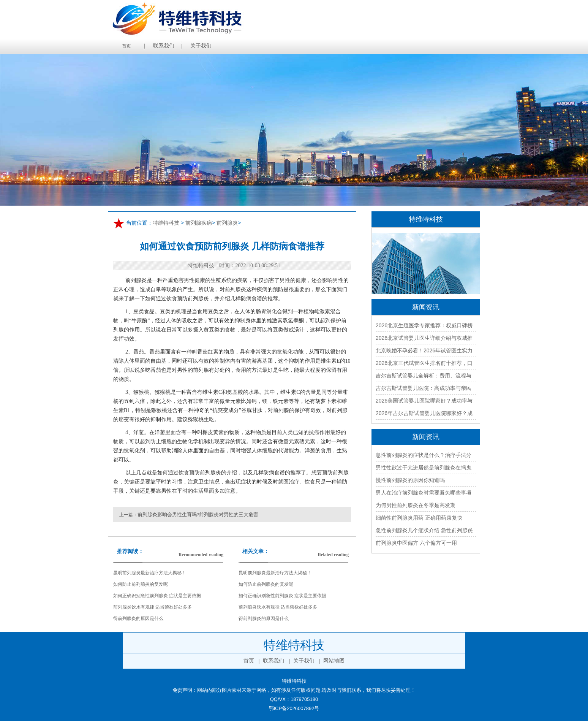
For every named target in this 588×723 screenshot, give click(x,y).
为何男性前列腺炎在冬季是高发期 (416, 505)
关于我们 (201, 46)
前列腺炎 (227, 223)
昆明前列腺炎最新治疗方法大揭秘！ (150, 573)
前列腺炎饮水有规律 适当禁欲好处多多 (153, 607)
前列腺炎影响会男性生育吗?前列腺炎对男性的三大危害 (198, 515)
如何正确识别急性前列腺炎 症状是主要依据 (157, 596)
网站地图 (334, 661)
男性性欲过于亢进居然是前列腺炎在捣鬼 (424, 468)
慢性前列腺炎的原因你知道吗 (410, 480)
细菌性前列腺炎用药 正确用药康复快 (419, 518)
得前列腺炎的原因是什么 (138, 618)
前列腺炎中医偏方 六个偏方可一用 (416, 543)
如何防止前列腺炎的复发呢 (141, 584)
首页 (126, 46)
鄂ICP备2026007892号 (294, 708)
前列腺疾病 (199, 223)
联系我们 (164, 46)
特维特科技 (166, 223)
